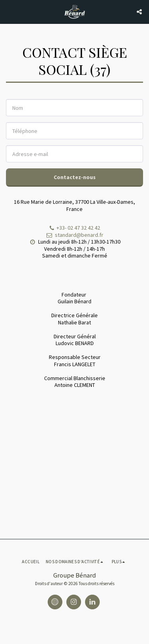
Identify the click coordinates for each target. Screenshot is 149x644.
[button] (9, 11)
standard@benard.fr (74, 235)
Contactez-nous (75, 177)
